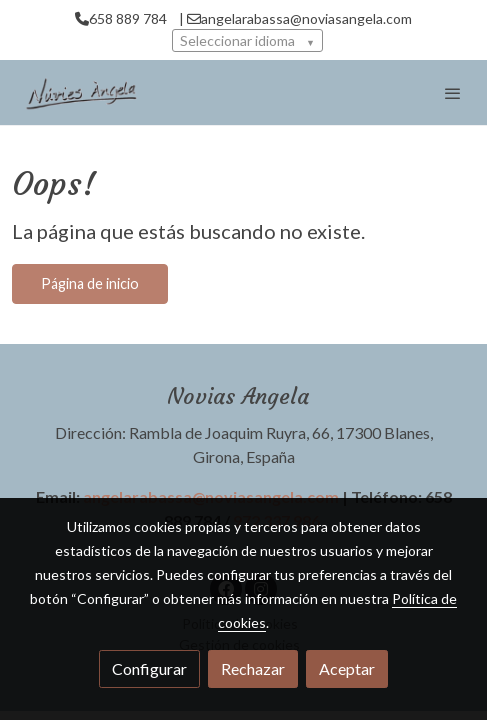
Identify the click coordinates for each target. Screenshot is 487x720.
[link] (80, 92)
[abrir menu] (453, 93)
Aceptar (347, 668)
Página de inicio (90, 283)
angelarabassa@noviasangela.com (211, 496)
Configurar (149, 668)
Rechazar (253, 668)
